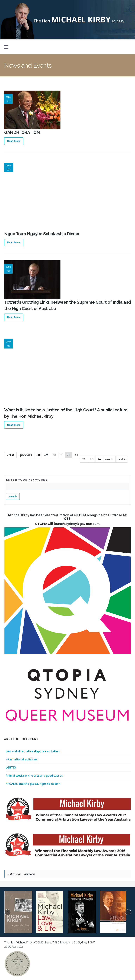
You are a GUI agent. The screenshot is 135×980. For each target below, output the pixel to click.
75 (92, 459)
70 (54, 455)
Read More (14, 141)
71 (61, 455)
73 (76, 455)
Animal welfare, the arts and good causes (34, 776)
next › (109, 459)
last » (122, 459)
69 (46, 455)
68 (38, 455)
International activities (22, 759)
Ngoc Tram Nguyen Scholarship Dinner (42, 234)
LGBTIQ (11, 767)
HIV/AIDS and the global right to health (33, 784)
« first (10, 455)
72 (69, 455)
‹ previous (25, 455)
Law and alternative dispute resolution (33, 751)
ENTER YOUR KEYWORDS (27, 480)
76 (99, 459)
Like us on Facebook (22, 874)
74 (84, 459)
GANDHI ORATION (22, 132)
